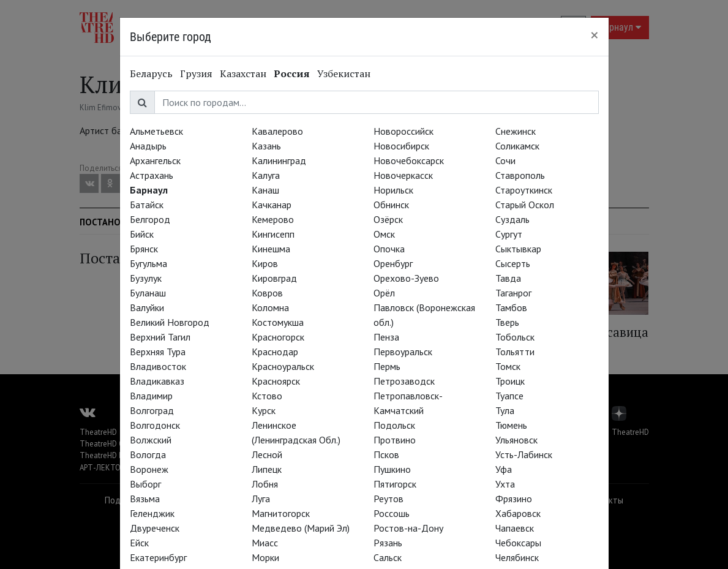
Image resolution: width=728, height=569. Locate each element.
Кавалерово (277, 131)
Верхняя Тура (158, 352)
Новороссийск (403, 131)
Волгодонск (155, 425)
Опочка (389, 249)
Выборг (145, 484)
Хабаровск (518, 513)
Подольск (394, 425)
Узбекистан (344, 73)
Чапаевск (515, 528)
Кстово (267, 396)
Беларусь (151, 73)
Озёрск (388, 219)
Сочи (505, 160)
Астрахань (152, 175)
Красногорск (278, 337)
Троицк (510, 381)
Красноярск (276, 381)
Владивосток (158, 366)
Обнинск (391, 205)
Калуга (266, 175)
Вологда (148, 454)
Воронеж (149, 469)
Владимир (151, 396)
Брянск (144, 249)
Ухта (505, 484)
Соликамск (517, 146)
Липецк (267, 469)
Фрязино (514, 499)
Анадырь (148, 146)
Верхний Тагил (160, 337)
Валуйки (147, 307)
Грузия (196, 73)
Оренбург (393, 263)
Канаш (265, 190)
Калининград (279, 160)
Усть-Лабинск (524, 454)
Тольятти (515, 352)
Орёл (384, 293)
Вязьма (145, 499)
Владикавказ (157, 381)
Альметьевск (156, 131)
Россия (292, 73)
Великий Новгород (170, 322)
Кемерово (273, 219)
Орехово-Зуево (406, 278)
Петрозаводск (404, 381)
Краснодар (275, 352)
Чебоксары (518, 543)
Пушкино (392, 469)
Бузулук (146, 278)
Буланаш (148, 293)
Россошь (392, 513)
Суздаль (512, 219)
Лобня (265, 484)
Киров (265, 263)
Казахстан (243, 73)
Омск (384, 234)
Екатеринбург (158, 557)
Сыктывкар (518, 249)
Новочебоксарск (409, 160)
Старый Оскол (525, 205)
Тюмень (511, 425)
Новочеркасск (403, 175)
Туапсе (509, 396)
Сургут (509, 234)
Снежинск (516, 131)
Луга (261, 499)
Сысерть (513, 263)
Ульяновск (516, 440)
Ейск (139, 543)
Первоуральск (403, 352)
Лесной (267, 454)
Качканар (272, 205)
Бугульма (148, 263)
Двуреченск (155, 528)
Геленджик (152, 513)
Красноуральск (283, 366)
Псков (386, 454)
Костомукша (278, 322)
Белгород (150, 219)
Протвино (395, 440)
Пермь (387, 366)
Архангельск (155, 160)
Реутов (388, 499)
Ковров (267, 293)
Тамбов (511, 307)
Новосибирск (401, 146)
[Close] (595, 35)
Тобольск (515, 337)
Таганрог (513, 293)
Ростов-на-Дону (408, 528)
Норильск (393, 190)
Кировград (274, 278)
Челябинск (517, 557)
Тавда (508, 278)
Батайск (147, 205)
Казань (266, 146)
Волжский (151, 440)
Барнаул (149, 190)
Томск (508, 366)
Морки (265, 557)
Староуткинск (524, 190)
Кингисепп (273, 234)
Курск (264, 410)
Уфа (504, 469)
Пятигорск (395, 484)
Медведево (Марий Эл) (301, 528)
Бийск (142, 234)
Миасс (265, 543)
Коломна (270, 307)
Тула (505, 410)
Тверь (507, 322)
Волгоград (152, 410)
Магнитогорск (281, 513)
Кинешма (271, 249)
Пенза (386, 337)
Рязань (388, 543)
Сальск (388, 557)
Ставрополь (520, 175)
